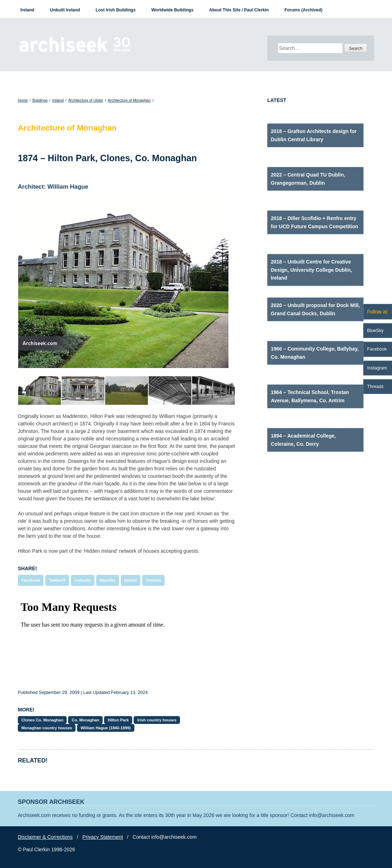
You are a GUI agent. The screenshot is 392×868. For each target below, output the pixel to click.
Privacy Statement (103, 837)
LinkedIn (83, 580)
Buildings (40, 100)
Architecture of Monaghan (129, 100)
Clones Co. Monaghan (42, 720)
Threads (154, 580)
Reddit (131, 580)
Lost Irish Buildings (115, 10)
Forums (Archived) (303, 10)
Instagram (377, 368)
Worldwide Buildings (172, 10)
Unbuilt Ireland (65, 10)
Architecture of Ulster (86, 100)
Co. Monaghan (85, 720)
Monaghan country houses (47, 728)
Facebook (31, 580)
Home (23, 100)
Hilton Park (118, 720)
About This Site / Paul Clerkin (239, 10)
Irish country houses (157, 720)
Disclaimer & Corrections (45, 837)
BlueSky (108, 580)
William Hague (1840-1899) (105, 728)
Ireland (27, 10)
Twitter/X (57, 580)
